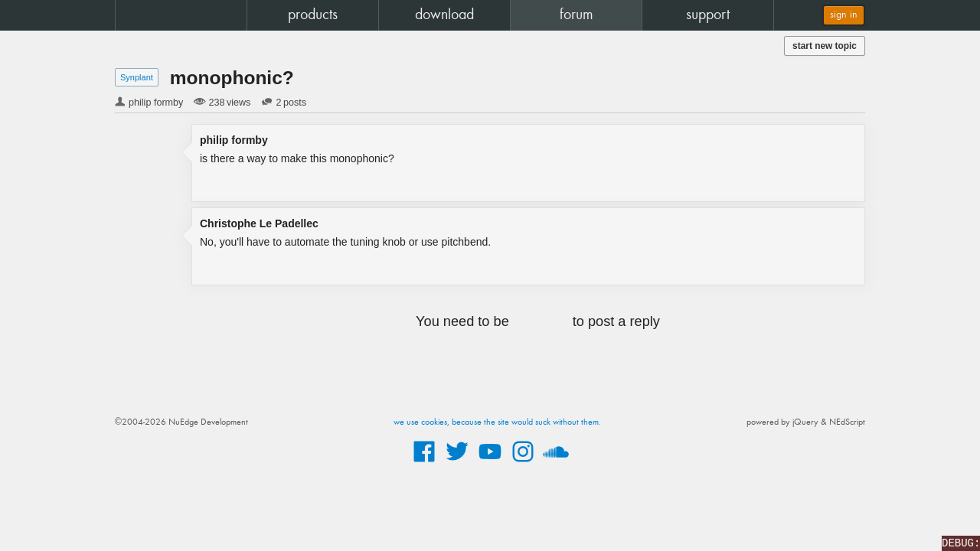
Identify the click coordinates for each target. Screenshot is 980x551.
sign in (844, 15)
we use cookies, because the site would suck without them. (497, 422)
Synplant (137, 77)
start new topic (825, 46)
